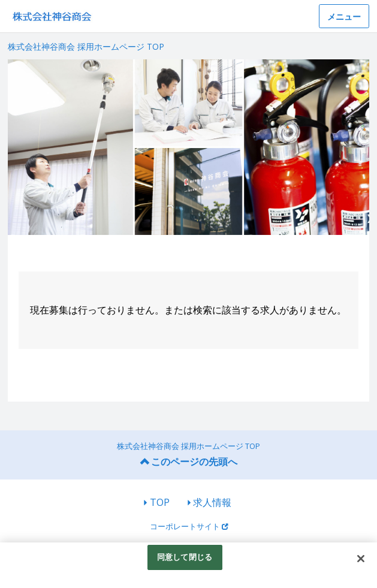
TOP (160, 502)
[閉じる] (361, 559)
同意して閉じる (185, 557)
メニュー (344, 16)
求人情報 (212, 502)
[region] (188, 565)
